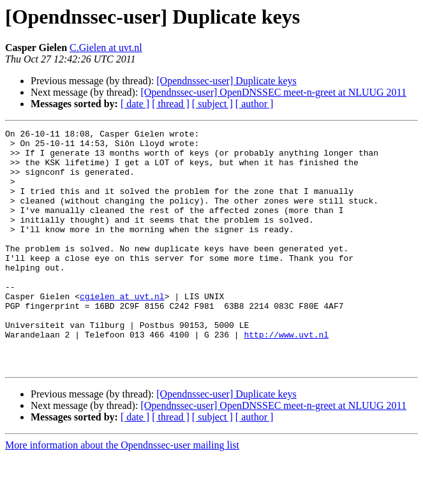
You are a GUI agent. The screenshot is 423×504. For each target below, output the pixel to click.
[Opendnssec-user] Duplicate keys (226, 81)
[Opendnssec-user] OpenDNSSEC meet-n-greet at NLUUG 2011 (273, 92)
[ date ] (135, 104)
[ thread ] (171, 104)
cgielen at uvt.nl (122, 330)
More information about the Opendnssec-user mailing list (122, 493)
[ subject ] (212, 104)
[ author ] (255, 104)
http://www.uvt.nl (286, 376)
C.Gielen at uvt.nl (106, 48)
